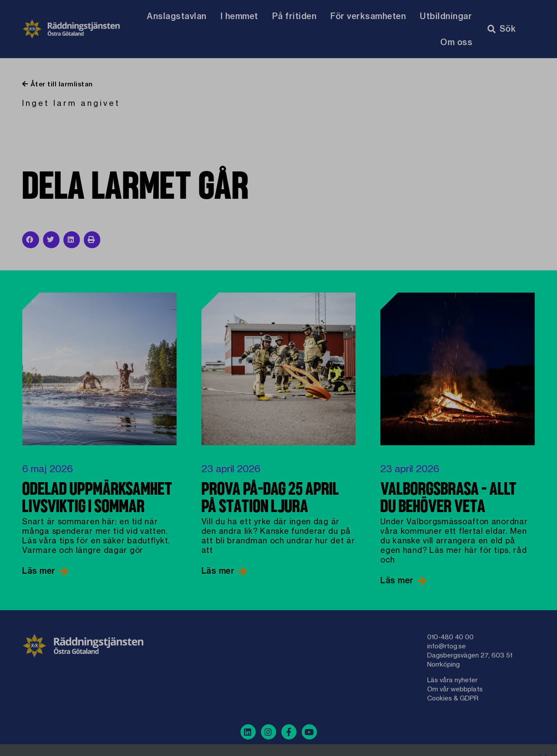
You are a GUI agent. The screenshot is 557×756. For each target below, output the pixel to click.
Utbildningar (446, 16)
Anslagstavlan (177, 16)
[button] (30, 240)
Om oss (456, 42)
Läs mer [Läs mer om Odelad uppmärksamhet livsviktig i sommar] (40, 571)
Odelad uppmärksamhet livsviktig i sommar (97, 499)
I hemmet (239, 16)
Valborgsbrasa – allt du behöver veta (448, 499)
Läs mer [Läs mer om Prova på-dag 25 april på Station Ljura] (219, 571)
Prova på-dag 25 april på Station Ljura (270, 499)
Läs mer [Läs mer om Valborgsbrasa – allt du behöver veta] (398, 580)
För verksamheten (368, 16)
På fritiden (295, 16)
